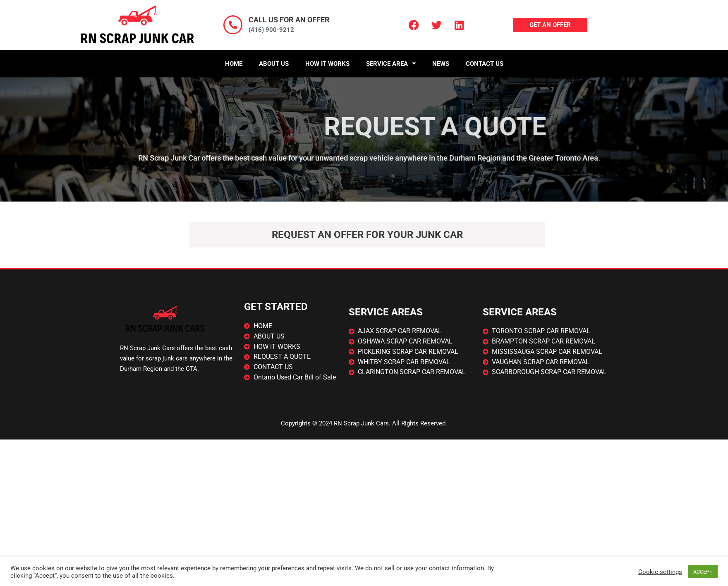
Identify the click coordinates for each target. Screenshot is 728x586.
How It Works (327, 64)
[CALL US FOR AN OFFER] (233, 25)
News (441, 64)
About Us (274, 64)
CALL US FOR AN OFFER (289, 20)
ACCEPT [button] (703, 572)
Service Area (391, 64)
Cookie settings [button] (660, 572)
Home (234, 64)
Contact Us (485, 64)
